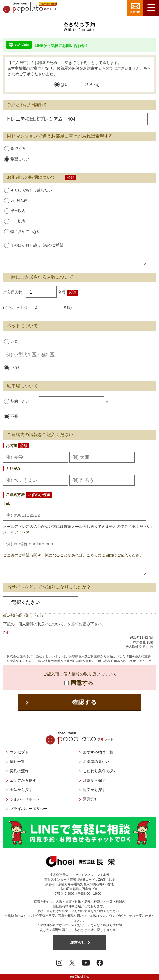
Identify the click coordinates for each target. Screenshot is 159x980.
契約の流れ (19, 771)
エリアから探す (23, 780)
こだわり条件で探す (100, 771)
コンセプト (19, 752)
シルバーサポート (25, 799)
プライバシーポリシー (29, 809)
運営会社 (91, 799)
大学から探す (21, 790)
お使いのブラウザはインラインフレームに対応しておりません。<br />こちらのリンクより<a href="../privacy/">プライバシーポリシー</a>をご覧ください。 (80, 646)
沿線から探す (94, 780)
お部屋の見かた (96, 762)
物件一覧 (17, 762)
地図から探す (94, 790)
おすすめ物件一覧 (98, 752)
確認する (84, 702)
